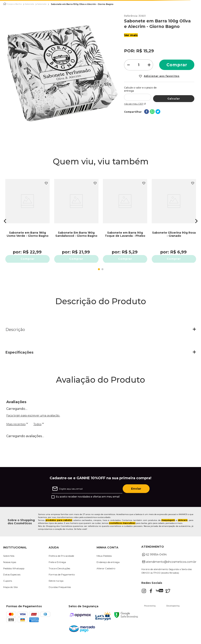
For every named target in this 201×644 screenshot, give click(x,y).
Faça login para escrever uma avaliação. (33, 420)
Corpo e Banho (14, 4)
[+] (149, 65)
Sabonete (30, 4)
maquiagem (168, 524)
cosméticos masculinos (122, 527)
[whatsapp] (152, 109)
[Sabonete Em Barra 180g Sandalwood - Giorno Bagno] (76, 219)
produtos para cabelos (59, 524)
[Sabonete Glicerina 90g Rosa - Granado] (174, 219)
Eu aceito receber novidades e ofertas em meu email (88, 501)
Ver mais (131, 35)
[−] (128, 65)
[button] (5, 223)
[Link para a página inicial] (5, 4)
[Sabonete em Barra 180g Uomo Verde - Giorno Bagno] (28, 219)
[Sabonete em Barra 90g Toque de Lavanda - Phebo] (125, 219)
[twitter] (158, 109)
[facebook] (147, 109)
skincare (183, 524)
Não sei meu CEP (135, 101)
